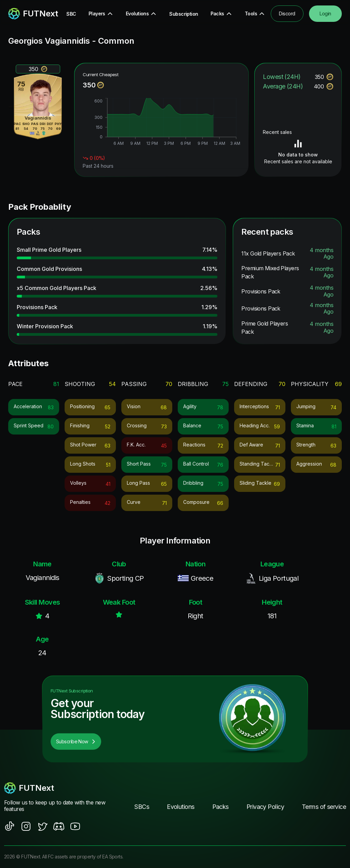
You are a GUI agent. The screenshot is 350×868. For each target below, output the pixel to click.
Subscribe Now (76, 741)
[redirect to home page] (28, 14)
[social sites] (10, 826)
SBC (71, 14)
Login (325, 13)
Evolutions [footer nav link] (180, 807)
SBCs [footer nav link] (142, 807)
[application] (161, 123)
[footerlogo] (55, 788)
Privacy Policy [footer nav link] (265, 807)
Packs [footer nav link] (220, 807)
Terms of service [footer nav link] (324, 807)
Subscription (184, 14)
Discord (287, 13)
